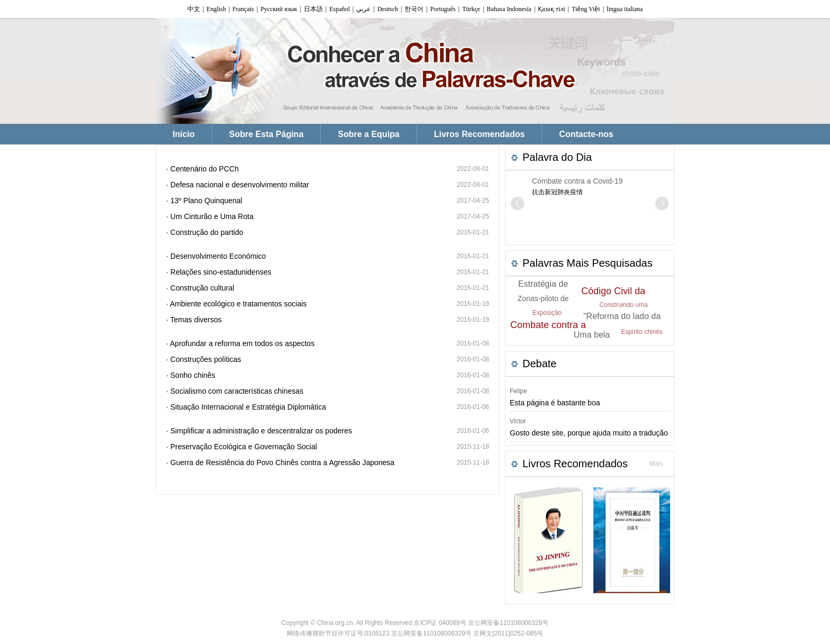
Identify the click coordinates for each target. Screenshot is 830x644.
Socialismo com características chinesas (237, 391)
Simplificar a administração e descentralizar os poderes (261, 431)
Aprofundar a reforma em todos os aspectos (242, 343)
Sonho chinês (193, 375)
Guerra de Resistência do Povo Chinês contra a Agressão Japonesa (282, 462)
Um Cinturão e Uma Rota (212, 216)
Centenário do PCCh (205, 169)
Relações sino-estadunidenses (221, 272)
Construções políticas (206, 359)
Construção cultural (202, 288)
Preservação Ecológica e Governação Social (244, 447)
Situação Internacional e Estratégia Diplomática (248, 407)
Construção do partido (207, 232)
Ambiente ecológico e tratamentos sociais (238, 304)
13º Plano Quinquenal (206, 201)
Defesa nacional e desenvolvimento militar (240, 185)
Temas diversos (196, 320)
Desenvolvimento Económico (218, 256)
